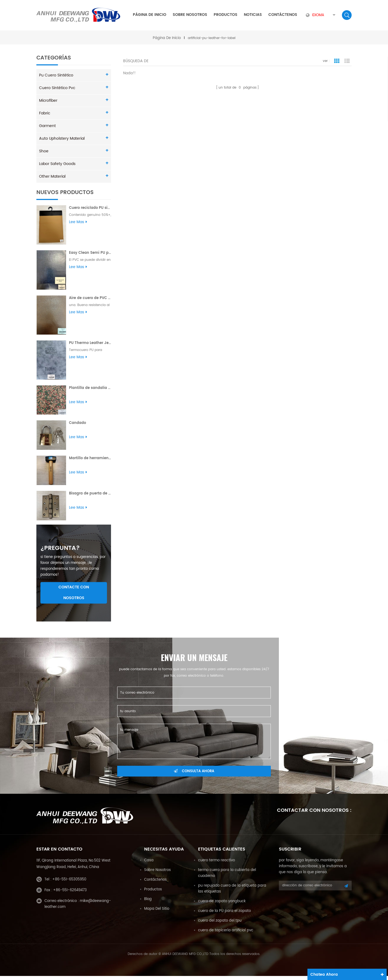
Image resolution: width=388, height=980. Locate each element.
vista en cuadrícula (337, 61)
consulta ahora (194, 775)
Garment (47, 126)
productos (153, 893)
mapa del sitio (157, 913)
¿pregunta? (60, 552)
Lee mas (78, 222)
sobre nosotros (190, 15)
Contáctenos (283, 15)
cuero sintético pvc (57, 88)
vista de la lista (347, 61)
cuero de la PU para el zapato (224, 915)
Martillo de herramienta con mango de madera (90, 458)
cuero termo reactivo (216, 864)
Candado (77, 423)
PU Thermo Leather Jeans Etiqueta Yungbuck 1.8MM (90, 343)
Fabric (45, 113)
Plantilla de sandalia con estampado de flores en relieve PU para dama (90, 388)
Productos (226, 15)
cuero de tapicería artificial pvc (226, 934)
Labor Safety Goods (57, 164)
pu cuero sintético (56, 75)
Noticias (253, 15)
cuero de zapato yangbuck (222, 905)
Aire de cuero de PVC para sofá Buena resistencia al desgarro (90, 298)
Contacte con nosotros (74, 597)
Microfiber (48, 101)
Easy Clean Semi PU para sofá (90, 253)
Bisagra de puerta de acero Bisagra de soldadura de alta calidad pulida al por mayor (90, 493)
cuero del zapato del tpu (220, 925)
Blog (148, 903)
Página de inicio (150, 15)
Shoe (44, 151)
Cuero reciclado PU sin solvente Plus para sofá (90, 208)
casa (149, 864)
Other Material (52, 176)
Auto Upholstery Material (62, 138)
